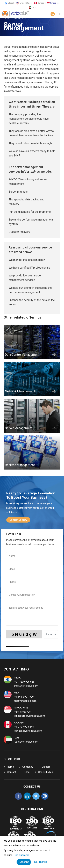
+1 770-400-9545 (24, 727)
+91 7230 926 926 (24, 682)
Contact (12, 772)
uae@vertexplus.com (26, 742)
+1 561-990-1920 (24, 697)
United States (24, 3)
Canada (39, 3)
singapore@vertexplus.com (30, 716)
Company (28, 767)
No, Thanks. (41, 862)
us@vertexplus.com (25, 701)
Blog (27, 772)
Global (9, 3)
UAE (32, 8)
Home (10, 767)
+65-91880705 (22, 712)
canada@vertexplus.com (28, 731)
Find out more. (22, 855)
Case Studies (45, 772)
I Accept (24, 862)
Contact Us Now (18, 520)
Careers (46, 767)
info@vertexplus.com (26, 686)
